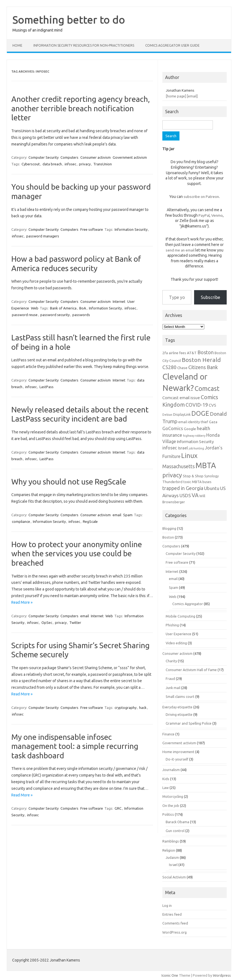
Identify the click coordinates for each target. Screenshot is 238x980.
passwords (81, 315)
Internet (119, 301)
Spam (128, 515)
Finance (168, 734)
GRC (118, 808)
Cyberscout (31, 164)
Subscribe (210, 297)
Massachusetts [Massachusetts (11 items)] (178, 466)
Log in (167, 905)
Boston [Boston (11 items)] (206, 352)
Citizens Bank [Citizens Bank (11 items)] (203, 367)
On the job (171, 806)
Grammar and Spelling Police (189, 723)
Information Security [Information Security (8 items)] (195, 442)
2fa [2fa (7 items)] (165, 353)
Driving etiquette (179, 714)
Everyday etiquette (177, 707)
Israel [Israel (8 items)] (183, 448)
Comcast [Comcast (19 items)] (207, 388)
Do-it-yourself (177, 759)
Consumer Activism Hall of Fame (191, 670)
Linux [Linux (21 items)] (189, 455)
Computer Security (43, 157)
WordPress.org (174, 932)
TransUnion (103, 164)
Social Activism (174, 877)
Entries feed (172, 914)
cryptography (125, 708)
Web (35, 308)
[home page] (176, 96)
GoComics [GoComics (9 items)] (173, 428)
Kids (166, 779)
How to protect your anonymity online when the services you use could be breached (77, 553)
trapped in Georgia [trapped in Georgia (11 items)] (183, 488)
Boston (168, 537)
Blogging (169, 528)
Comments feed (175, 923)
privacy (85, 164)
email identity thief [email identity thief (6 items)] (193, 422)
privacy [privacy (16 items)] (172, 475)
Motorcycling (173, 796)
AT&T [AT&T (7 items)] (192, 353)
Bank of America (63, 308)
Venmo (217, 215)
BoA (83, 308)
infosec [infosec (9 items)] (170, 448)
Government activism (130, 157)
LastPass (47, 387)
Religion (169, 850)
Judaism (172, 857)
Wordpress (222, 975)
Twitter (75, 623)
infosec (70, 164)
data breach (52, 164)
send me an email (180, 250)
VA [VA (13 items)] (195, 495)
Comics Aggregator (188, 604)
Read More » (22, 602)
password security (55, 315)
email (117, 515)
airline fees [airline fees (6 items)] (177, 353)
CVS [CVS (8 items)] (212, 405)
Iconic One (170, 975)
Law (166, 788)
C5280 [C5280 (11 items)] (169, 367)
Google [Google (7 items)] (190, 429)
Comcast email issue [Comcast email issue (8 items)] (181, 398)
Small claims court (180, 696)
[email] (192, 96)
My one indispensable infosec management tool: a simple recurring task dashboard (75, 746)
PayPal (204, 215)
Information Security (131, 229)
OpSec (47, 623)
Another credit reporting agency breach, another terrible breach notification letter (81, 108)
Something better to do (69, 20)
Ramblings (171, 841)
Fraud (170, 679)
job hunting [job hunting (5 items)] (196, 448)
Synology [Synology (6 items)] (211, 476)
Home (17, 45)
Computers (69, 157)
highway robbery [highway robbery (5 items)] (194, 436)
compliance (21, 521)
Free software (92, 229)
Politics (168, 814)
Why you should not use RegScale (69, 482)
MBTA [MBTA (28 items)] (206, 465)
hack (143, 708)
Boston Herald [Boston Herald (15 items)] (201, 360)
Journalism (171, 770)
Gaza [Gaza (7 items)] (213, 422)
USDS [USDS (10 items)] (185, 495)
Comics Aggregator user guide (172, 45)
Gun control (175, 831)
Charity (171, 661)
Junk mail (173, 688)
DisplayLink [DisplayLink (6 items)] (182, 414)
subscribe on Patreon (201, 197)
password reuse (25, 315)
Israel (173, 865)
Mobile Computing (180, 616)
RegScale (90, 521)
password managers (43, 236)
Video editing (176, 643)
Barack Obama (177, 822)
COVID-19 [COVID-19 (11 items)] (197, 405)
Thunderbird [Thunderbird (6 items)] (172, 482)
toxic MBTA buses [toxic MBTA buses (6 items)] (197, 482)
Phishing (172, 625)
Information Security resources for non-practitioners (84, 45)
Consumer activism (96, 157)
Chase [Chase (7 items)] (182, 368)
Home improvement (178, 752)
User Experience (178, 634)
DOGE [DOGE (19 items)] (200, 413)
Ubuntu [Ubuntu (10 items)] (212, 488)
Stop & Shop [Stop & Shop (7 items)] (193, 476)
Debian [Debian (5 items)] (167, 415)
